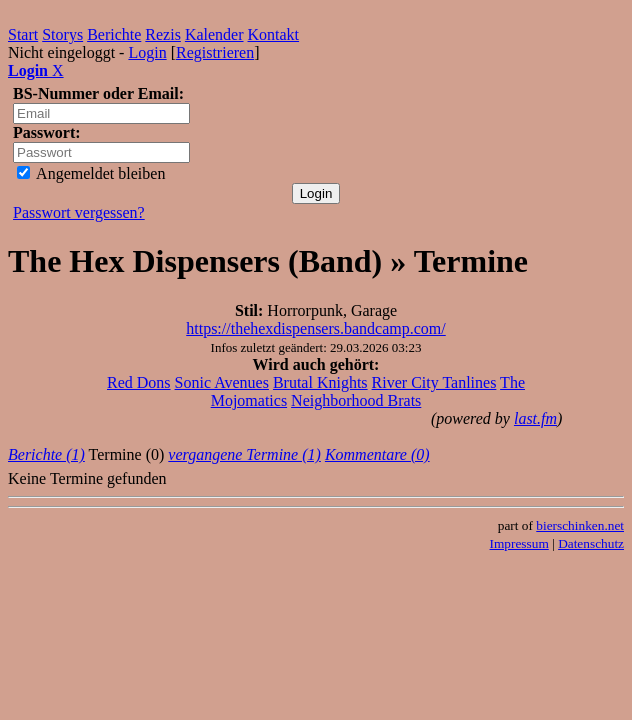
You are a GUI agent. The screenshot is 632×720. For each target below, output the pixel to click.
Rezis (163, 34)
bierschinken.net (580, 525)
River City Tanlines (434, 382)
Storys (62, 34)
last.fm (535, 418)
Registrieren (215, 52)
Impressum (519, 543)
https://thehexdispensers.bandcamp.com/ (316, 328)
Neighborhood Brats (356, 400)
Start (23, 34)
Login (147, 52)
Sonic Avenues (222, 382)
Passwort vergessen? (79, 212)
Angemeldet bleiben (91, 173)
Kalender (214, 34)
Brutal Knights (320, 382)
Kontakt (274, 34)
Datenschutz (591, 543)
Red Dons (139, 382)
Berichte (114, 34)
